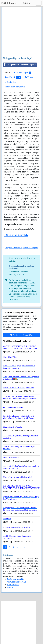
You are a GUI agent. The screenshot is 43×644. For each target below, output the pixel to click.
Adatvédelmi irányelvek (15, 87)
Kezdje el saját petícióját (22, 335)
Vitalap (29, 77)
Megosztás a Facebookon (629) (19, 65)
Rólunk (10, 587)
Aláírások (13, 77)
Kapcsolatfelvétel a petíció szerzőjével (21, 248)
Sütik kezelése (13, 585)
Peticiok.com (9, 3)
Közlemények (23, 73)
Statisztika (10, 82)
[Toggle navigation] (38, 3)
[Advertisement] (21, 32)
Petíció (7, 72)
